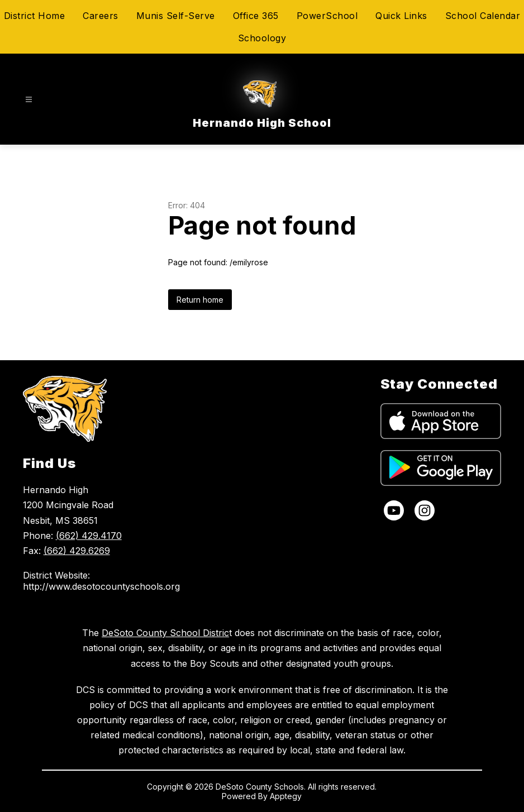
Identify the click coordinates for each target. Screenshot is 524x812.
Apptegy (286, 796)
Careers (101, 16)
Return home (200, 300)
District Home (35, 16)
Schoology (262, 38)
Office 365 (256, 16)
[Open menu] (29, 100)
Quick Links (401, 16)
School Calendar (483, 16)
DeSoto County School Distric (165, 633)
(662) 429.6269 (77, 551)
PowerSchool (327, 16)
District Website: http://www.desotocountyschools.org (101, 581)
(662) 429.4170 (89, 536)
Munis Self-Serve (176, 16)
